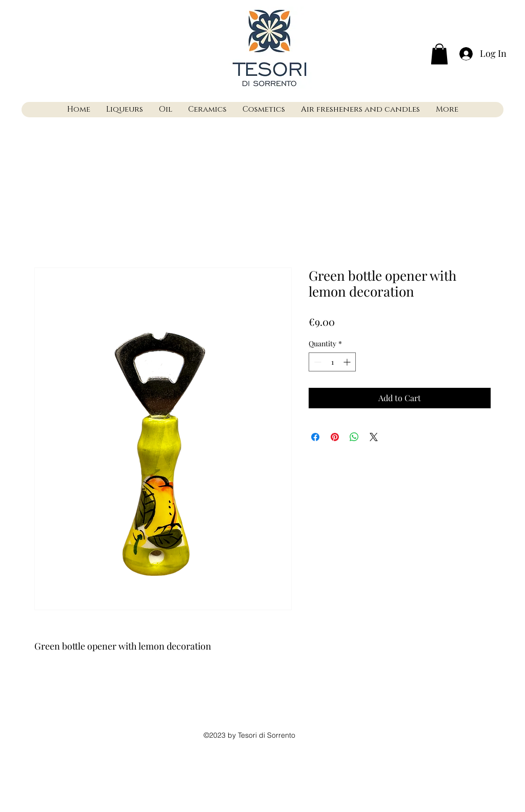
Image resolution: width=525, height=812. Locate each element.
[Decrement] (317, 362)
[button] (439, 54)
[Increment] (348, 362)
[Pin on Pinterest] (335, 437)
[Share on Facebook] (315, 437)
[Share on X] (374, 437)
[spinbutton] (332, 362)
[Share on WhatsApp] (354, 437)
